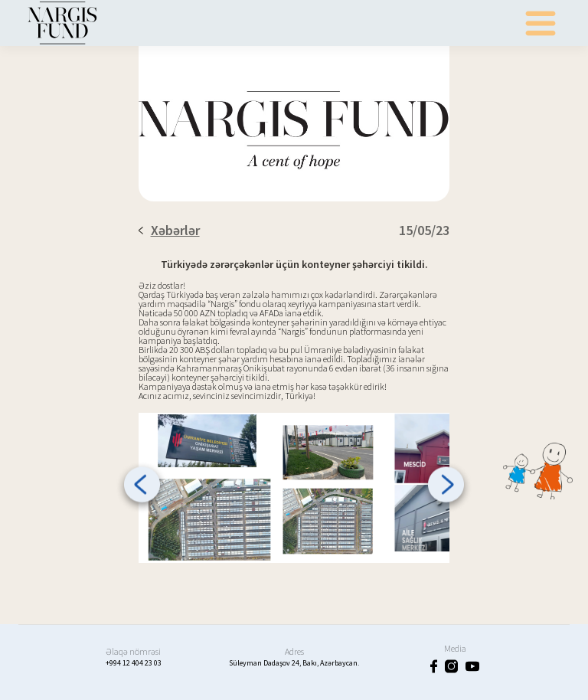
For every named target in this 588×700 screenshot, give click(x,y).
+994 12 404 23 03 (134, 663)
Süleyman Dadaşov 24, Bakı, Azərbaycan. (294, 663)
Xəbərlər (169, 230)
